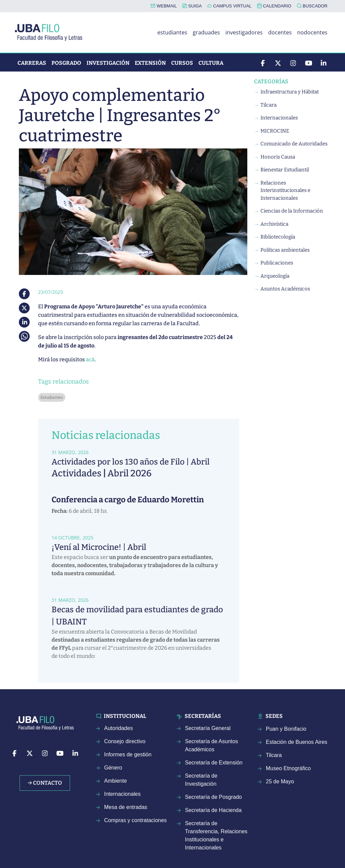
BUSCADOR (312, 6)
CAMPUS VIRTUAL (229, 6)
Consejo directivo (125, 741)
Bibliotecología (278, 237)
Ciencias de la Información (292, 211)
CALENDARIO (274, 6)
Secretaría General (208, 728)
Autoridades (118, 728)
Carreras (32, 63)
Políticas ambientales (285, 250)
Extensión (150, 63)
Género (113, 768)
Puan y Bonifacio (286, 729)
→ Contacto (45, 783)
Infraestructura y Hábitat (290, 92)
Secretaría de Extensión (214, 763)
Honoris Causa (278, 157)
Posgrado (66, 63)
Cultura (211, 63)
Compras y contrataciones (135, 820)
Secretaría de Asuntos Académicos (211, 745)
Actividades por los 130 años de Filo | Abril (131, 462)
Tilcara (269, 105)
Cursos (182, 63)
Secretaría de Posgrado (213, 797)
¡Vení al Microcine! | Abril (99, 547)
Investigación (108, 63)
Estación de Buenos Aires (296, 742)
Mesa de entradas (126, 807)
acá (90, 359)
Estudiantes (52, 397)
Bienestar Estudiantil (285, 170)
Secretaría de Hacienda (213, 810)
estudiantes (172, 32)
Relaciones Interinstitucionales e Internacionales (285, 190)
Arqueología (275, 276)
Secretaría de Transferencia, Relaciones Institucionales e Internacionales (216, 835)
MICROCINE (275, 131)
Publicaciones (277, 263)
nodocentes (312, 32)
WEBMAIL (164, 6)
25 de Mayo (280, 781)
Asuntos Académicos (285, 289)
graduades (206, 32)
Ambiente (116, 781)
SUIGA (192, 6)
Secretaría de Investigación (201, 780)
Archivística (274, 224)
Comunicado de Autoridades (294, 144)
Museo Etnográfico (288, 768)
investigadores (244, 32)
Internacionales (279, 118)
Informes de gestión (128, 754)
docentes (280, 32)
